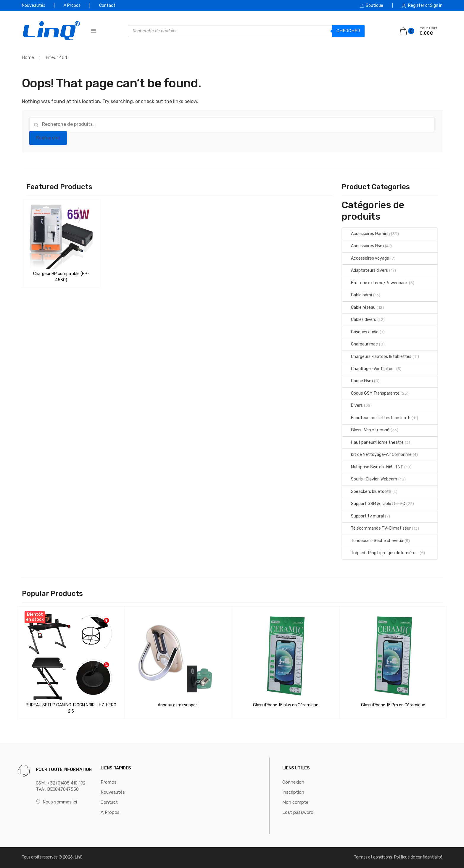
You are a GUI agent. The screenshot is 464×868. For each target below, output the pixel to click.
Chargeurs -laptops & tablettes (377, 357)
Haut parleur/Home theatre (373, 442)
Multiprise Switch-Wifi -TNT (373, 467)
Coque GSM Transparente (371, 393)
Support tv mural (363, 516)
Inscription (293, 792)
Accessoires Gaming (366, 234)
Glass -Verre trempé (366, 430)
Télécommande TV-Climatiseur (376, 528)
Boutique (371, 5)
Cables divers (359, 320)
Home (28, 57)
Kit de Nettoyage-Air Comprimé (377, 455)
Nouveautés (34, 5)
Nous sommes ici (57, 802)
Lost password (298, 812)
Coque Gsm (357, 381)
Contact (107, 5)
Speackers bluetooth (367, 492)
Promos (109, 782)
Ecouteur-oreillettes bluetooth (376, 418)
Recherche (48, 138)
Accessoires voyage (366, 258)
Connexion (293, 782)
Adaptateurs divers (365, 270)
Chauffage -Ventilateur (369, 369)
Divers (352, 405)
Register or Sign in (422, 5)
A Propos (72, 5)
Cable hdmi (357, 295)
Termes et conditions (373, 857)
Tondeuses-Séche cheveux (373, 541)
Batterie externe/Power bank (375, 283)
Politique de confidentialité (418, 857)
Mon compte (295, 802)
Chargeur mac (360, 344)
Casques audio (360, 332)
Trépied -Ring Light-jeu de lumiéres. (380, 553)
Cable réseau (359, 307)
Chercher (348, 31)
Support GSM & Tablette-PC (374, 504)
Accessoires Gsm (363, 246)
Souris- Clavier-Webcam (370, 479)
